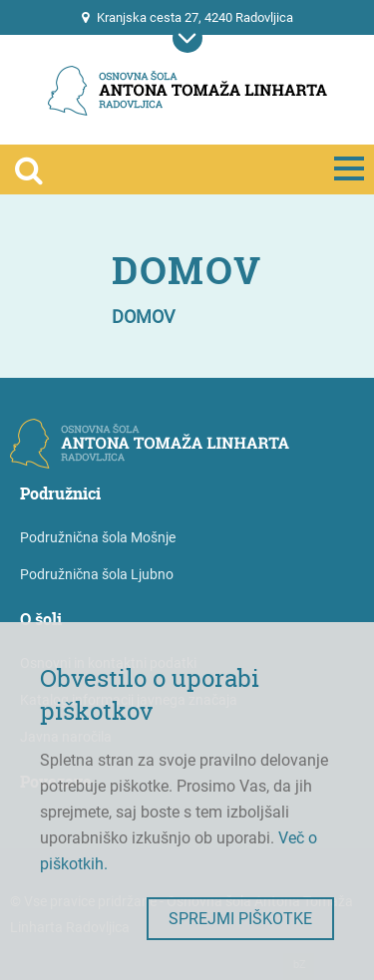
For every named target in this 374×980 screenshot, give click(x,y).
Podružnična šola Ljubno (97, 574)
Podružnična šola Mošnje (98, 537)
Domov (143, 317)
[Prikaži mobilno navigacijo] (187, 38)
